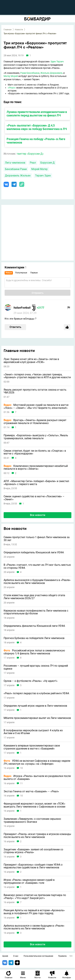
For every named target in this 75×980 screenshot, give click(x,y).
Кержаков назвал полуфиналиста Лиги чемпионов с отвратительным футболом (36, 612)
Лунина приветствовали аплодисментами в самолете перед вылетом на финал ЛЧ (37, 114)
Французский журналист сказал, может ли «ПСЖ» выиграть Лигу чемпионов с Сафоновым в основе (34, 805)
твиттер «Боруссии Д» (30, 154)
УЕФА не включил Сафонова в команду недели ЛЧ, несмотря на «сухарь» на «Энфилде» (37, 762)
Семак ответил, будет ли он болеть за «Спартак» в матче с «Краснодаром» (35, 452)
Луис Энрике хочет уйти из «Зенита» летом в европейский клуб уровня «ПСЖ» (31, 361)
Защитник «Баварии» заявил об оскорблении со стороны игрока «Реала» (33, 851)
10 (21, 768)
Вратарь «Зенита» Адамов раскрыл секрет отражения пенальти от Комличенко (35, 422)
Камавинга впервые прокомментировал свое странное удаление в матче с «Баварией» (32, 747)
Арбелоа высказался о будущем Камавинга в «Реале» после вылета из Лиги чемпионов (37, 582)
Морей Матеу (39, 169)
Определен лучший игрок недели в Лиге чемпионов (35, 706)
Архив (5, 956)
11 (21, 783)
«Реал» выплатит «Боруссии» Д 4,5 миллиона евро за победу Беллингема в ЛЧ (37, 127)
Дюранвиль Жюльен (18, 176)
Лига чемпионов (15, 163)
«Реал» (12, 88)
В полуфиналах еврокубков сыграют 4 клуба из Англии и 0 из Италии (33, 732)
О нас (16, 956)
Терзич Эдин (43, 176)
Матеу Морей (11, 76)
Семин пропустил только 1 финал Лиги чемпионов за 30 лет (37, 539)
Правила (62, 956)
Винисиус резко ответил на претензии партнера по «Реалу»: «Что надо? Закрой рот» (35, 897)
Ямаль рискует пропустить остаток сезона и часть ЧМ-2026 (35, 391)
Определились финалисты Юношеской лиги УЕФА (34, 626)
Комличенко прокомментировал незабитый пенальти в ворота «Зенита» (36, 467)
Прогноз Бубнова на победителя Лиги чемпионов (34, 638)
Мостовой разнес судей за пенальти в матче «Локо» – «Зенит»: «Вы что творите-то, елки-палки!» (36, 406)
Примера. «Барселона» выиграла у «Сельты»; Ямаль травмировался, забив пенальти (36, 437)
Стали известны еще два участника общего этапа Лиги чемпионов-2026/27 (34, 597)
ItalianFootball (22, 308)
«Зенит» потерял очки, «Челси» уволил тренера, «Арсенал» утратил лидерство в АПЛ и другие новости (37, 376)
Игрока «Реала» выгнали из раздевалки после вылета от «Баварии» (37, 778)
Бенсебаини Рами (16, 169)
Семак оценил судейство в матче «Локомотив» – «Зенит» (34, 498)
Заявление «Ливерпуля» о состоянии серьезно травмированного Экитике (32, 820)
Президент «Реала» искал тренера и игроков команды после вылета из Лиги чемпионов (37, 836)
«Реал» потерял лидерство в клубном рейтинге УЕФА (36, 693)
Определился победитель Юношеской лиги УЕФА (34, 553)
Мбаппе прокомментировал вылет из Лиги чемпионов (37, 718)
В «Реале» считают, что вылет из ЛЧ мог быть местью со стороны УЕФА (37, 566)
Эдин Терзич (57, 62)
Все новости (38, 515)
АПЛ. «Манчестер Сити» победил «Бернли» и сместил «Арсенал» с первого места (36, 483)
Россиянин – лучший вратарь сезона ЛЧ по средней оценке (36, 667)
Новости (19, 30)
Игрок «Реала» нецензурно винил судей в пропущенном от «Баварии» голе (29, 881)
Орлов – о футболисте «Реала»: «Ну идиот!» (31, 681)
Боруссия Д (47, 163)
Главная (8, 30)
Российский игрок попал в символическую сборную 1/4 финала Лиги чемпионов (34, 652)
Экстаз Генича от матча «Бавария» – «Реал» (31, 791)
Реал (33, 163)
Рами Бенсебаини (30, 73)
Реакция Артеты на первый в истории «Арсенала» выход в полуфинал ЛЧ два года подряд (34, 912)
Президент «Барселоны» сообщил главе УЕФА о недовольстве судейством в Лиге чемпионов (33, 866)
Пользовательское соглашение (38, 956)
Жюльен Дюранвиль (52, 73)
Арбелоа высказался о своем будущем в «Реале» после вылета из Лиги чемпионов (34, 927)
